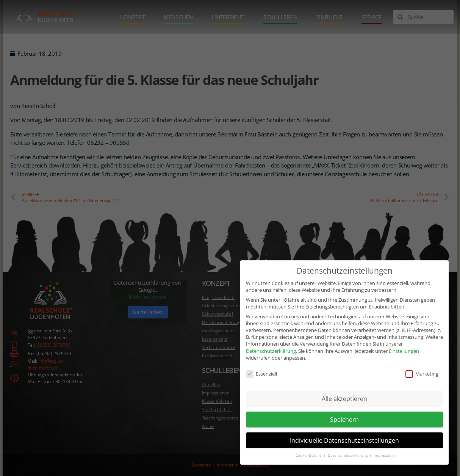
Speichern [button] (344, 407)
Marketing (422, 362)
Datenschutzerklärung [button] (348, 443)
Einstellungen (404, 339)
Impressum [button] (384, 443)
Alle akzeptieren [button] (344, 387)
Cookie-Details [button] (309, 443)
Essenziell (261, 362)
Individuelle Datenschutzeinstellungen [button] (344, 428)
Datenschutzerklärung (271, 339)
